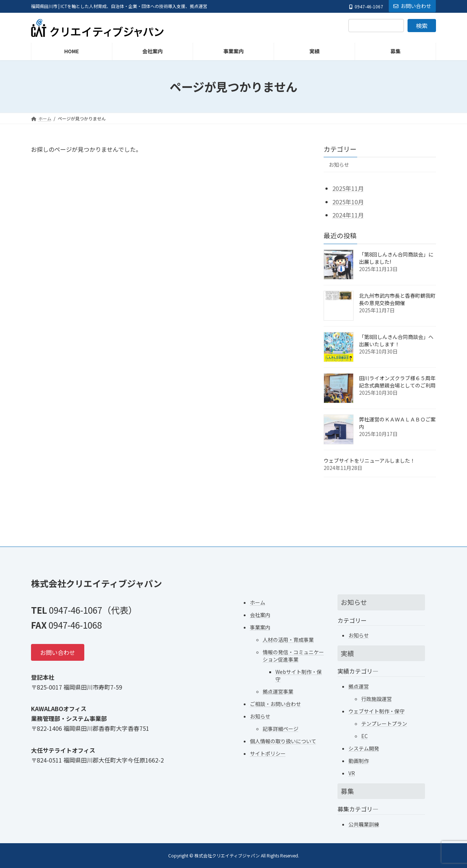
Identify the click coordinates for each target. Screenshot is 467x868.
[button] (58, 652)
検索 (422, 26)
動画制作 (359, 760)
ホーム (258, 602)
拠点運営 (359, 686)
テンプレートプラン (384, 723)
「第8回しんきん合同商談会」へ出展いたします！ (396, 340)
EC (364, 736)
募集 (347, 791)
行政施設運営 (377, 698)
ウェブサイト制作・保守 (377, 711)
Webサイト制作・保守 (299, 675)
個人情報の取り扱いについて (283, 741)
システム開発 (364, 748)
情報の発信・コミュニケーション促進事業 (293, 655)
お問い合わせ (412, 6)
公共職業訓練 (364, 824)
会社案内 (260, 614)
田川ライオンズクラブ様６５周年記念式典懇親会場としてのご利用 (397, 382)
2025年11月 (348, 188)
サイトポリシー (268, 753)
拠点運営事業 (278, 691)
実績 (347, 653)
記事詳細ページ (281, 728)
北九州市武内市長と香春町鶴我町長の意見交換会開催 (397, 299)
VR (352, 773)
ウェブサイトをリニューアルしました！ (369, 460)
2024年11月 (348, 215)
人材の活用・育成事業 (288, 639)
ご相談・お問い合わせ (275, 703)
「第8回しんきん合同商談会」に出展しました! (396, 258)
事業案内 (260, 627)
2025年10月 (348, 202)
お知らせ (339, 165)
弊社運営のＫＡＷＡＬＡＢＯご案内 (397, 423)
